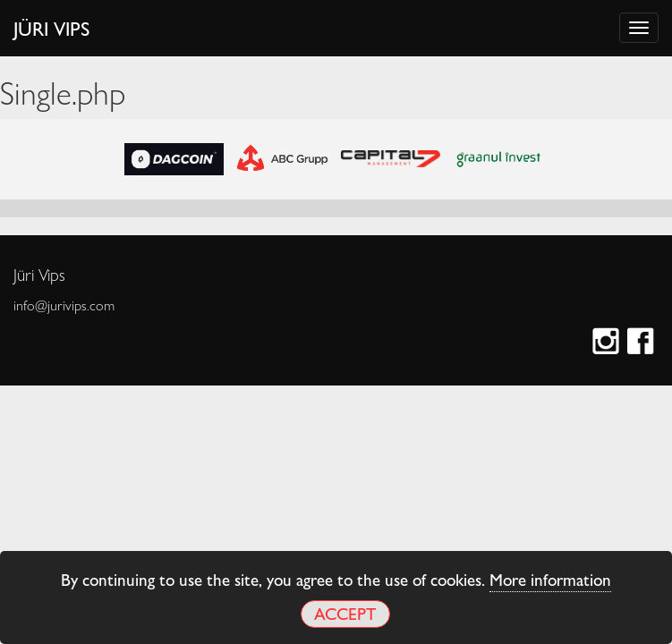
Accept (345, 613)
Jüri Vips (52, 28)
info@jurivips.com (64, 305)
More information (550, 579)
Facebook (643, 343)
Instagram (608, 343)
